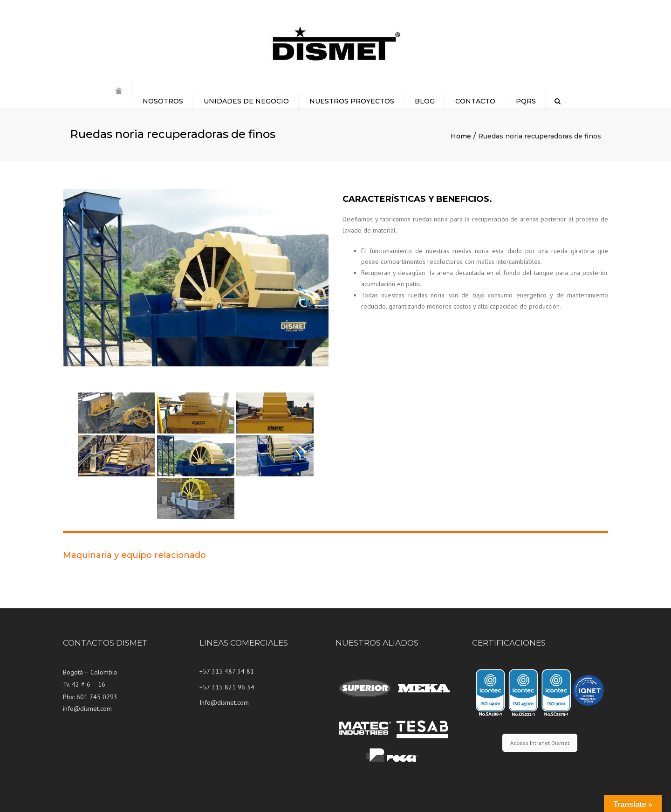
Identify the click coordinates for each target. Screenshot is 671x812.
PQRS (526, 101)
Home (461, 136)
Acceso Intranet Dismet (540, 743)
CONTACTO (475, 101)
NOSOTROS (163, 101)
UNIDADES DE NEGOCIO (246, 101)
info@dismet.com (87, 709)
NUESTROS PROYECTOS (352, 101)
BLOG (425, 101)
